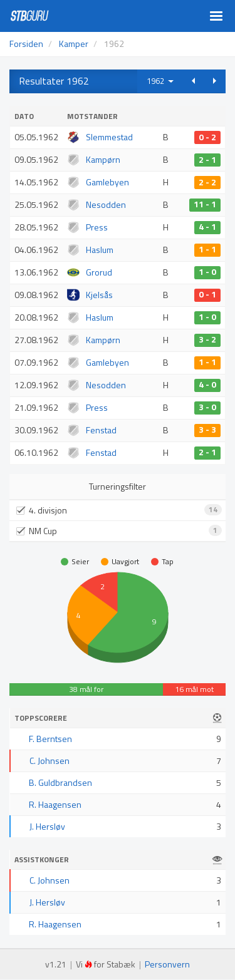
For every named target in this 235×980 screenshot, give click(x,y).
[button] (193, 81)
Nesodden (106, 204)
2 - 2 (207, 182)
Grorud (99, 272)
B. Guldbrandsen (60, 782)
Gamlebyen (107, 182)
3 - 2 (207, 340)
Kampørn (103, 159)
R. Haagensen (55, 804)
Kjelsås (99, 295)
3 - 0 (207, 408)
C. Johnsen (50, 761)
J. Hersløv (47, 826)
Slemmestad (109, 137)
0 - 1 (207, 295)
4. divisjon (123, 510)
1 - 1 (207, 250)
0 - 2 (207, 137)
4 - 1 (207, 227)
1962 (160, 81)
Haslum (100, 250)
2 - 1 (207, 160)
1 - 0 (207, 272)
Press (97, 227)
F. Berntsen (50, 739)
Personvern (167, 964)
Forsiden (26, 44)
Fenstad (101, 430)
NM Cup (123, 531)
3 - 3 (207, 430)
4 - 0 (207, 385)
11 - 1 (205, 205)
